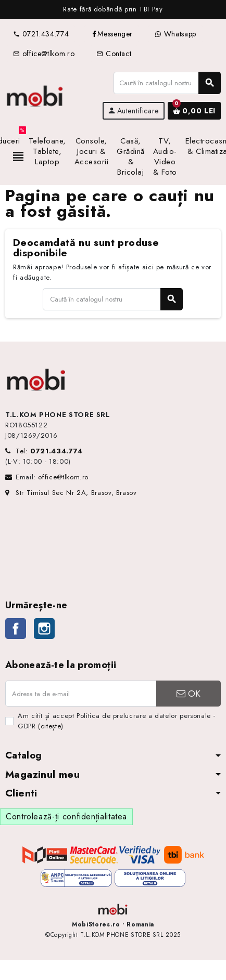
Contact (114, 54)
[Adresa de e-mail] (81, 694)
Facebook (16, 629)
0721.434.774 (41, 34)
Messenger (112, 34)
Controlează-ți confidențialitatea (66, 816)
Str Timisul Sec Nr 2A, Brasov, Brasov (71, 493)
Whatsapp (175, 34)
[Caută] (167, 83)
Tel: (49, 451)
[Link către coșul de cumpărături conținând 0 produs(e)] (194, 111)
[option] (113, 10)
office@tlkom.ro (44, 54)
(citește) (51, 726)
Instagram (44, 629)
